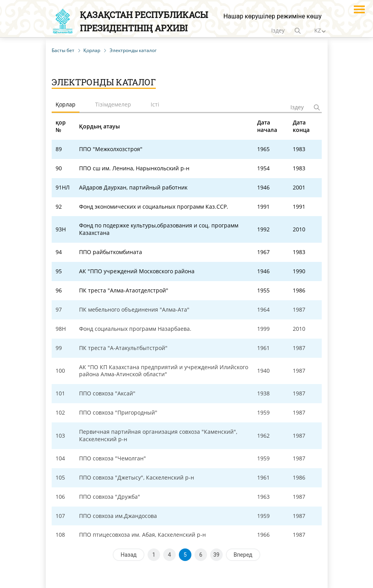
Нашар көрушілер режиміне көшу (273, 16)
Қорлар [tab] (66, 104)
